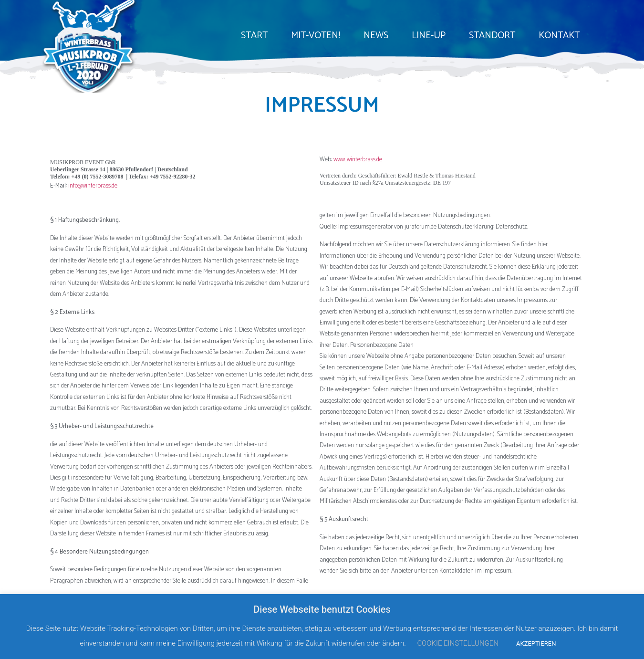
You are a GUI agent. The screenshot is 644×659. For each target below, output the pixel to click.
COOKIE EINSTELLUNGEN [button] (458, 643)
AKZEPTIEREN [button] (536, 643)
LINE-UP (429, 36)
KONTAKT (559, 36)
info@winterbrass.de (93, 186)
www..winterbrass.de (358, 160)
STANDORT (492, 36)
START (254, 36)
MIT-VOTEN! (316, 36)
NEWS (376, 36)
